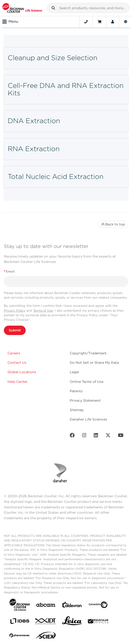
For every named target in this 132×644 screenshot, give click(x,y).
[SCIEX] (46, 637)
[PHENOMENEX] (20, 636)
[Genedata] (98, 606)
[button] (53, 8)
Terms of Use (43, 311)
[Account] (113, 22)
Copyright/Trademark (88, 353)
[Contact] (86, 22)
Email (9, 271)
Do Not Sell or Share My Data (94, 363)
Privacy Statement (85, 400)
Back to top (113, 224)
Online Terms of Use (87, 382)
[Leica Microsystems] (72, 622)
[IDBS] (20, 622)
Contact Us (17, 363)
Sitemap (77, 410)
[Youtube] (121, 436)
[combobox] (88, 8)
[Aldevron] (72, 606)
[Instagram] (84, 436)
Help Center (18, 382)
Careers (14, 353)
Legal (74, 372)
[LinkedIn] (96, 436)
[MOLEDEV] (98, 622)
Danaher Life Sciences (88, 419)
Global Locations (22, 372)
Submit (15, 330)
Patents (76, 391)
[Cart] (99, 22)
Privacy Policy (15, 311)
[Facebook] (72, 436)
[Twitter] (108, 436)
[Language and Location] (126, 22)
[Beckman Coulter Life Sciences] (22, 8)
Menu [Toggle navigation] (10, 22)
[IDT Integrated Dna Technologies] (46, 622)
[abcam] (46, 606)
